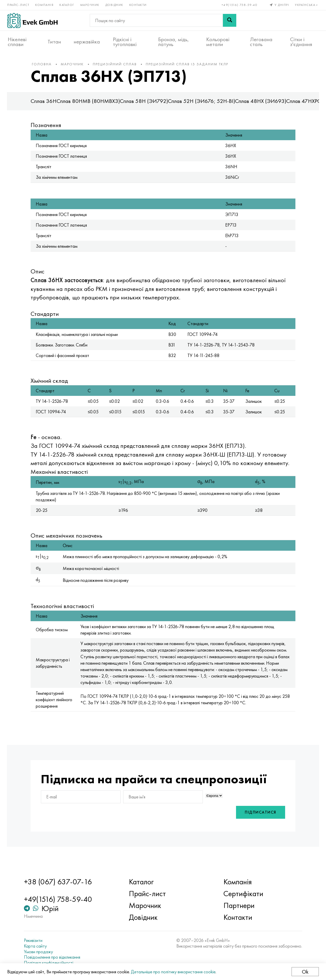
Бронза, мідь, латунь (174, 41)
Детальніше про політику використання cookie (174, 972)
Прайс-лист (19, 5)
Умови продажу (41, 952)
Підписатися (257, 824)
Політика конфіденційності (51, 963)
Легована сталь (261, 41)
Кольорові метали (218, 41)
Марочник (90, 5)
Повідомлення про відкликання (55, 957)
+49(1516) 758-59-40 (239, 5)
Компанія (45, 5)
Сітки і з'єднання (301, 41)
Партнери (238, 905)
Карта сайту (38, 946)
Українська (307, 5)
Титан (54, 41)
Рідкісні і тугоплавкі (125, 41)
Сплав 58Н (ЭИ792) (147, 104)
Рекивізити (36, 940)
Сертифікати (242, 894)
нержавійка (87, 41)
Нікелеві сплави (17, 41)
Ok (305, 972)
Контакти (139, 5)
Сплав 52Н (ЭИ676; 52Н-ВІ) (205, 104)
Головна (45, 67)
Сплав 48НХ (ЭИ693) (264, 104)
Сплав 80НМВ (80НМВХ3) (92, 104)
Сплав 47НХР (305, 104)
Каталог (67, 5)
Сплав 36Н (47, 104)
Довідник (115, 5)
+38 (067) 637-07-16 (60, 882)
